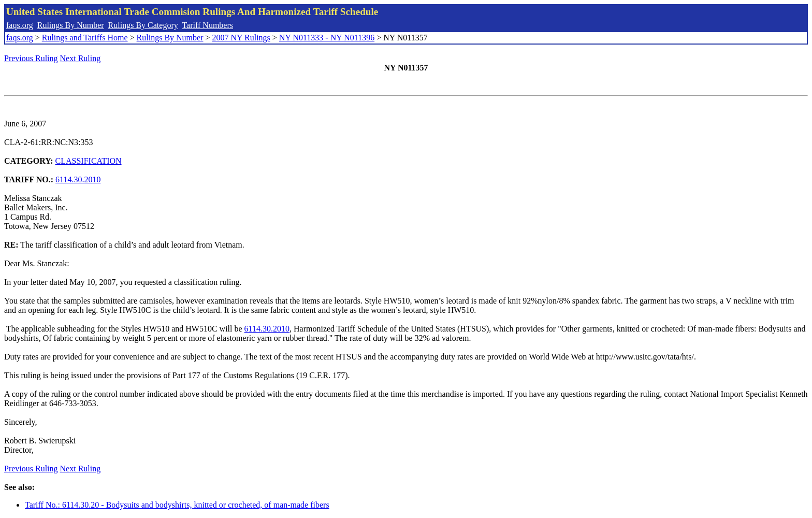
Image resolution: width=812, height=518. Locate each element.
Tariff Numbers (207, 25)
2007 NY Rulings (241, 38)
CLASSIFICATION (89, 161)
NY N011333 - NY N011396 (327, 38)
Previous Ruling (31, 58)
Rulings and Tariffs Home (85, 38)
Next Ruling (81, 58)
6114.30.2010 (78, 179)
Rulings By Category (143, 25)
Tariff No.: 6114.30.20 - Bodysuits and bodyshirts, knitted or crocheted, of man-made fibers (177, 505)
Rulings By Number (71, 25)
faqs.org (20, 25)
